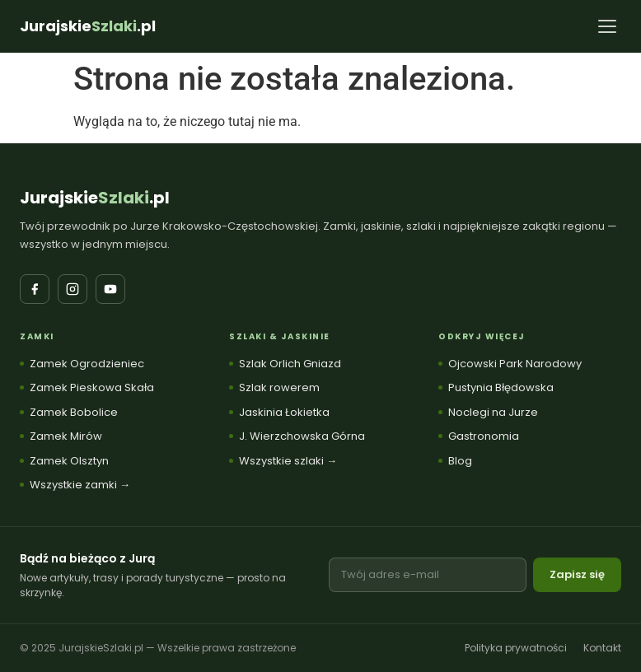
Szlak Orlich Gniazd (290, 364)
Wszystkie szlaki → (288, 461)
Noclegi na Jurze (493, 412)
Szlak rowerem (279, 387)
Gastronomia (484, 436)
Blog (460, 461)
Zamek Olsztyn (69, 461)
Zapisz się (577, 574)
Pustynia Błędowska (501, 387)
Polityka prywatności (516, 648)
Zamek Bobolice (74, 412)
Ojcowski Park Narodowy (515, 364)
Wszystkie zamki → (80, 485)
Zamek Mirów (66, 436)
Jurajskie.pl (95, 198)
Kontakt (602, 648)
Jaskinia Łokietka (284, 412)
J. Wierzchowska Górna (302, 436)
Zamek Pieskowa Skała (92, 387)
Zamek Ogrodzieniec (87, 364)
